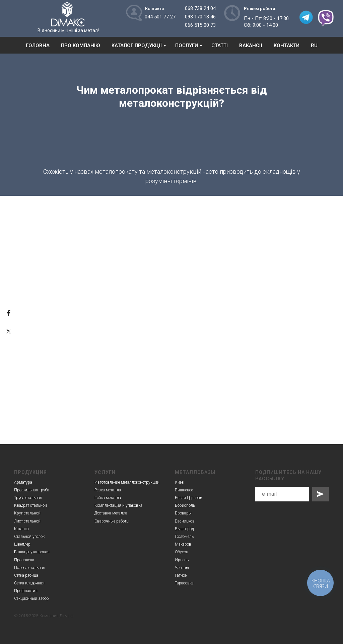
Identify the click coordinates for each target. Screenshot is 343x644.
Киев (179, 482)
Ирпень (182, 560)
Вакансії (251, 46)
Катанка (21, 529)
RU (314, 46)
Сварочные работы (112, 521)
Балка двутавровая (32, 552)
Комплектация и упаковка (118, 505)
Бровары (183, 513)
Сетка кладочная (29, 583)
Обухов (182, 552)
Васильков (185, 521)
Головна (38, 46)
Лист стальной (27, 521)
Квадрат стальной (30, 505)
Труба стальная (28, 498)
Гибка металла (108, 498)
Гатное (181, 575)
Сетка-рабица (26, 575)
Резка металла (108, 490)
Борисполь (185, 505)
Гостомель (184, 537)
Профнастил (26, 591)
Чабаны (182, 568)
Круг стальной (27, 513)
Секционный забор (31, 598)
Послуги (187, 46)
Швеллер (22, 544)
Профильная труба (32, 490)
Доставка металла (111, 513)
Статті (220, 46)
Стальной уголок (29, 537)
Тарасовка (184, 583)
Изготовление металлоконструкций (127, 482)
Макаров (183, 544)
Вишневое (184, 490)
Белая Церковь (188, 498)
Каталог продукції (137, 46)
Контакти (287, 46)
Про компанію (81, 46)
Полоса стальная (30, 568)
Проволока (24, 560)
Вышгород (184, 529)
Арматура (23, 482)
